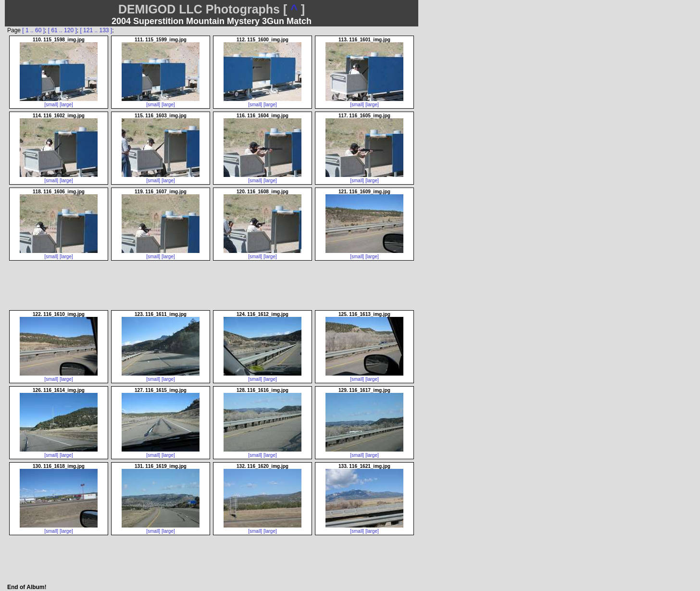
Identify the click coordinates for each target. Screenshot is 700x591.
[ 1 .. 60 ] (33, 30)
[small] (51, 105)
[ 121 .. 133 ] (96, 30)
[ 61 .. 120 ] (62, 30)
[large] (66, 105)
